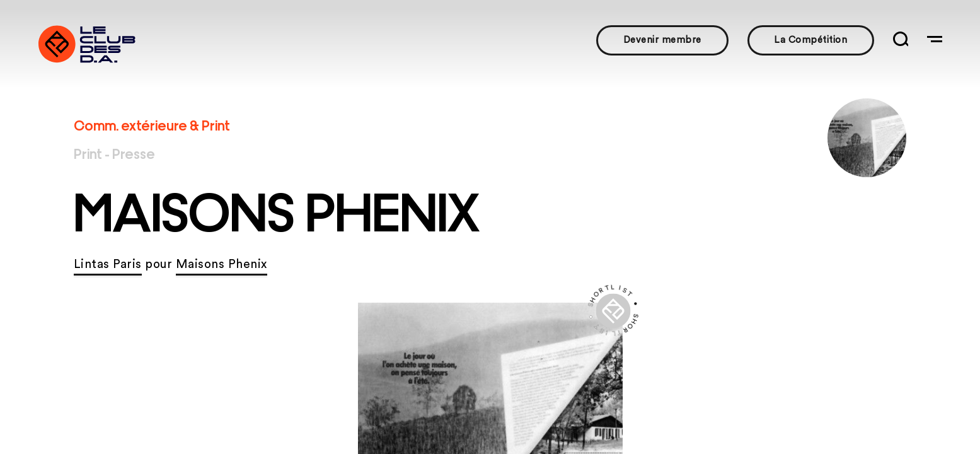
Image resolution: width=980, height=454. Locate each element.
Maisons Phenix (222, 265)
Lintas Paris (108, 265)
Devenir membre (662, 40)
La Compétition (810, 40)
